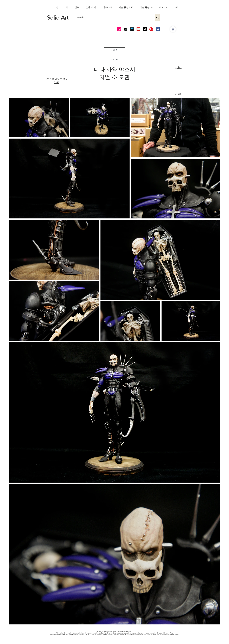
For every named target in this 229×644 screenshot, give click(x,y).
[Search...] (113, 18)
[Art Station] (132, 29)
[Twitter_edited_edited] (145, 29)
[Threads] (126, 29)
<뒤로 (178, 68)
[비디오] (114, 50)
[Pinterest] (151, 29)
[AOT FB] (158, 29)
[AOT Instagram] (119, 29)
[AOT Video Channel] (138, 29)
